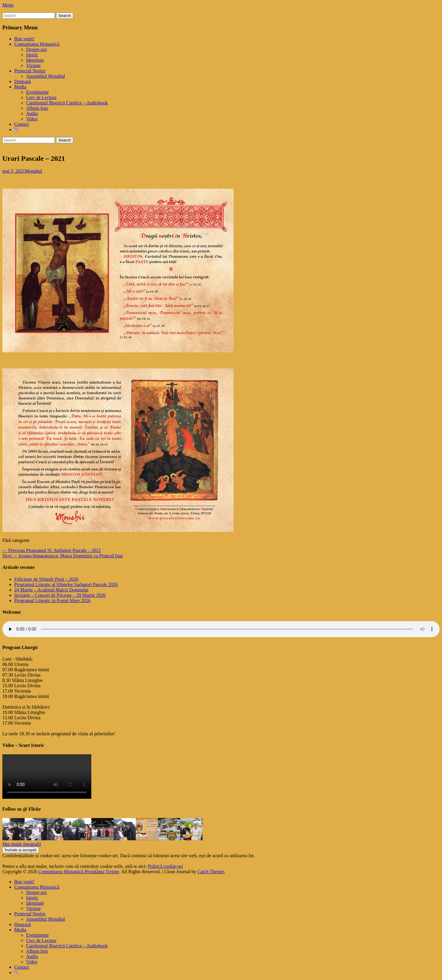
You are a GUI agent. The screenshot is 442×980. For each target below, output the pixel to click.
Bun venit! (24, 39)
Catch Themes (211, 872)
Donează (23, 81)
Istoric (32, 55)
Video (32, 119)
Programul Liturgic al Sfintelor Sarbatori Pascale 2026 (66, 584)
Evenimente (37, 92)
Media (20, 87)
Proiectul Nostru (30, 71)
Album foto (37, 108)
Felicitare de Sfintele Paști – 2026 (46, 579)
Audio (32, 113)
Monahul (33, 171)
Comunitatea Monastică (37, 44)
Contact (22, 124)
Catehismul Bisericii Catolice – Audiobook (67, 103)
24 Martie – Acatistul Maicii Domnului (51, 590)
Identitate (35, 60)
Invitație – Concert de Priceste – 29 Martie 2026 (60, 595)
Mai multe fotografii (22, 844)
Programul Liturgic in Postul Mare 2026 (52, 600)
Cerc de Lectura (41, 97)
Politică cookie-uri (166, 866)
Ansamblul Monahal (46, 76)
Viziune (33, 65)
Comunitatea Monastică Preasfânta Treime (79, 872)
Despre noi (36, 49)
